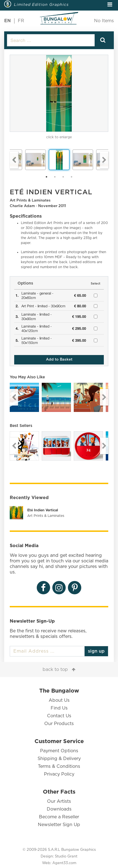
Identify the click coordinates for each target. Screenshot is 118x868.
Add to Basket (59, 360)
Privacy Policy (59, 774)
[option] (59, 93)
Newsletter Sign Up (59, 825)
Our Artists (59, 801)
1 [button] (46, 177)
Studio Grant (66, 856)
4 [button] (72, 177)
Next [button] (104, 160)
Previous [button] (14, 160)
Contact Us (59, 716)
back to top (55, 670)
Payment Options (59, 751)
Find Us (59, 708)
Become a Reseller (59, 817)
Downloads (59, 809)
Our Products (59, 724)
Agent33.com (64, 863)
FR (21, 21)
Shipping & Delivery (59, 759)
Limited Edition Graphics (41, 4)
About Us (59, 700)
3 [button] (63, 177)
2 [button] (55, 177)
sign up (96, 651)
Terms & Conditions (59, 766)
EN (8, 21)
